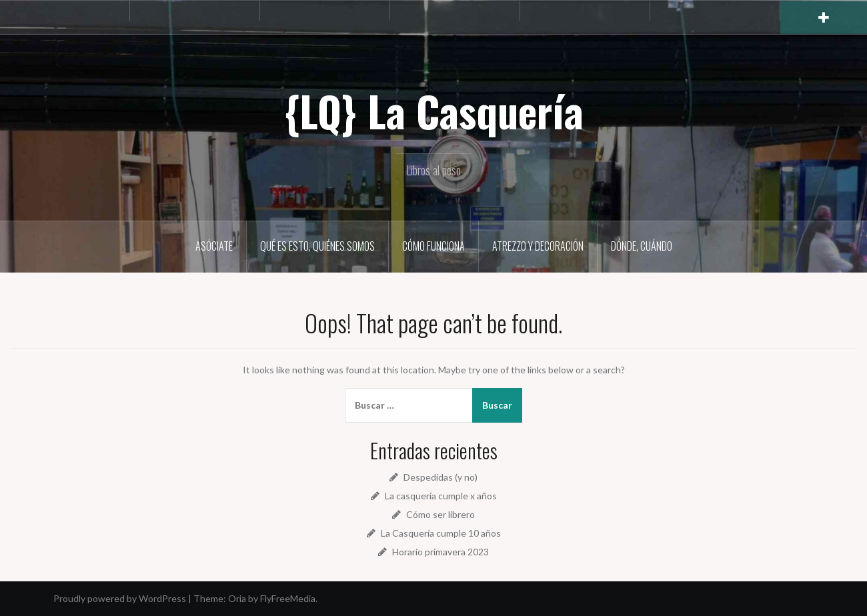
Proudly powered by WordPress (120, 598)
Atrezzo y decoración (538, 246)
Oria (237, 598)
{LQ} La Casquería (434, 111)
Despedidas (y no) (441, 477)
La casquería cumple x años (441, 496)
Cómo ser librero (441, 514)
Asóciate (214, 246)
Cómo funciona (433, 246)
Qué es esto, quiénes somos (317, 246)
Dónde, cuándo (642, 246)
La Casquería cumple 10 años (441, 533)
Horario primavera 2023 (441, 552)
